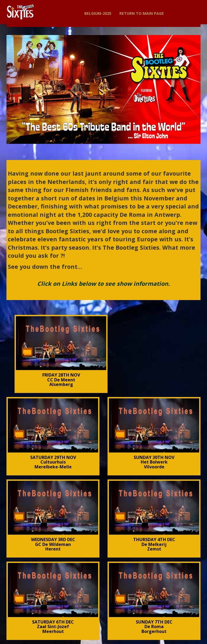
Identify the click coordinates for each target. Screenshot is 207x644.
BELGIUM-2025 (98, 13)
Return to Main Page (142, 13)
